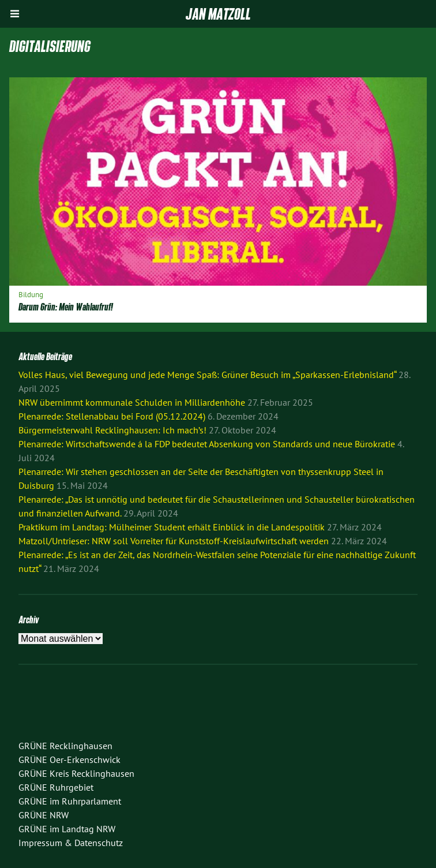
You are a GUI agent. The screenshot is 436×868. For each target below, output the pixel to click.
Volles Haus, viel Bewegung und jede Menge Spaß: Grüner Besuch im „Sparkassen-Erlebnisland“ (207, 375)
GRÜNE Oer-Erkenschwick (69, 759)
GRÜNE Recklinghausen (65, 746)
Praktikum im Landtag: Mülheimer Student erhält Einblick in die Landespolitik (172, 527)
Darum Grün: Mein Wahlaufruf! (66, 307)
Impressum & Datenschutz (71, 843)
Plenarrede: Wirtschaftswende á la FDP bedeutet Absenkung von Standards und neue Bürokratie (207, 444)
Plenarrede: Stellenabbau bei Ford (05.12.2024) (112, 416)
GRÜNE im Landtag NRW (67, 829)
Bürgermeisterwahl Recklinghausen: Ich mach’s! (112, 430)
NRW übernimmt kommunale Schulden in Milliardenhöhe (132, 402)
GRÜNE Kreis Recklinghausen (76, 773)
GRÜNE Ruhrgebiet (56, 787)
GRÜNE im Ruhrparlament (70, 801)
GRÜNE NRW (44, 815)
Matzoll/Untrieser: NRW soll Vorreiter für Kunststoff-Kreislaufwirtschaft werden (174, 541)
